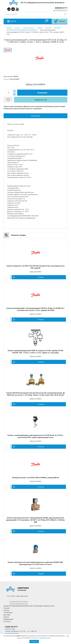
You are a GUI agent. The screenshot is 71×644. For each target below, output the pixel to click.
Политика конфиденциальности (19, 604)
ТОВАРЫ (40, 28)
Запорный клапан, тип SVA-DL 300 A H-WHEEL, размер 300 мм (36, 478)
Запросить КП (41, 100)
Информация (8, 619)
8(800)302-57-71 (61, 8)
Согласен (34, 641)
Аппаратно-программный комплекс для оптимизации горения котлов (29, 606)
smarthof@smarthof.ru (60, 10)
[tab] (35, 116)
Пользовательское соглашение (19, 601)
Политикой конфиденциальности (41, 638)
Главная (9, 28)
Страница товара (28, 28)
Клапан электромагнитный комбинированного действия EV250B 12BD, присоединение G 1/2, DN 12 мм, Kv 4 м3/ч (36, 563)
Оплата (6, 617)
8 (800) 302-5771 (11, 627)
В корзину (42, 93)
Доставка (7, 615)
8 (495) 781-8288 (10, 629)
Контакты (7, 621)
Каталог (17, 28)
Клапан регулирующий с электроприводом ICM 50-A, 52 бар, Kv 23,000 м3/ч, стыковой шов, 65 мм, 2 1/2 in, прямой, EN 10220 (35, 309)
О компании (8, 612)
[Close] (68, 636)
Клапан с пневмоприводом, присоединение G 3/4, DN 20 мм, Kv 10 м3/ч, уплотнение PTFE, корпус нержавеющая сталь (35, 436)
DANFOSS (48, 28)
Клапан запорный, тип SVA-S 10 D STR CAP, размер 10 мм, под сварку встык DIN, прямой (36, 267)
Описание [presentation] (36, 116)
